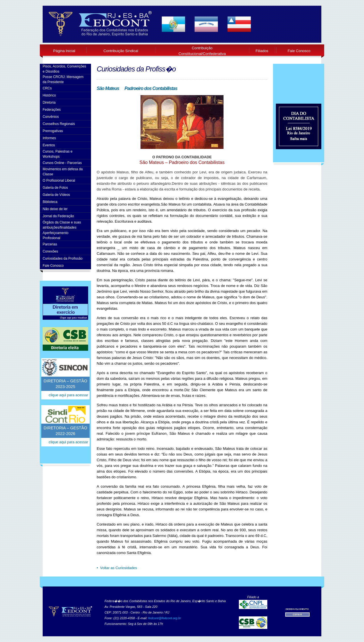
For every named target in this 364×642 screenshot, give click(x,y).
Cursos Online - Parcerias (62, 163)
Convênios (51, 117)
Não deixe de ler (55, 209)
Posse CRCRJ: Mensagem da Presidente (63, 79)
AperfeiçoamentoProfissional (56, 235)
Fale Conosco (299, 51)
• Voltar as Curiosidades (117, 568)
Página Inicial (64, 51)
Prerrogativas (53, 131)
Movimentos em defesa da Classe (63, 172)
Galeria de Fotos (55, 188)
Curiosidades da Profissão (63, 259)
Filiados (262, 51)
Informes (49, 138)
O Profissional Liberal (59, 181)
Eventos (49, 145)
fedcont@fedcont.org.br (165, 618)
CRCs (47, 88)
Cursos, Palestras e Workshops (58, 154)
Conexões (50, 251)
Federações (52, 110)
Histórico (49, 95)
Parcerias (50, 244)
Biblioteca (50, 202)
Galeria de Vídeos (56, 195)
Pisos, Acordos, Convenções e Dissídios (64, 69)
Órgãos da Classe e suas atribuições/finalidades (62, 225)
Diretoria (49, 102)
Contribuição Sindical (121, 51)
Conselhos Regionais (59, 124)
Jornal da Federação (58, 216)
